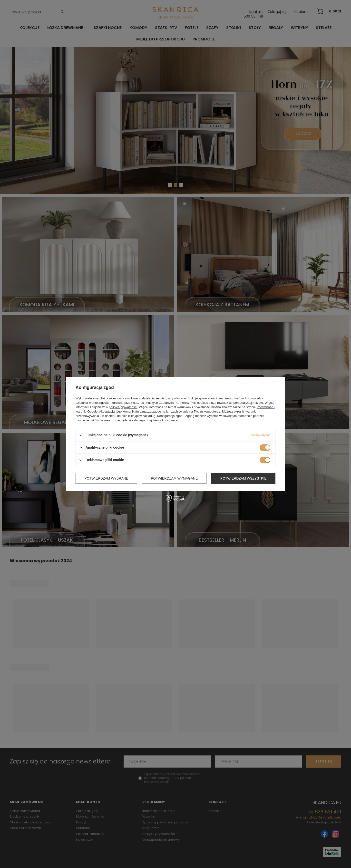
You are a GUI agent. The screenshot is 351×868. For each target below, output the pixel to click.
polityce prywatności (123, 407)
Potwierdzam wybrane (106, 478)
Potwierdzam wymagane (174, 478)
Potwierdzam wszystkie (244, 478)
